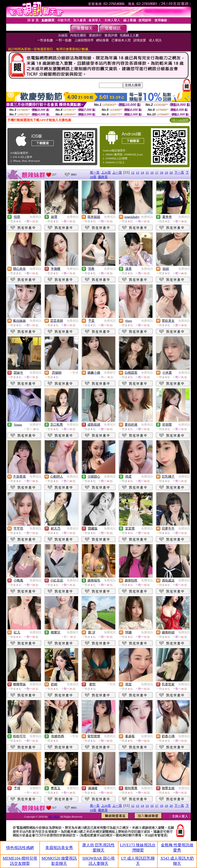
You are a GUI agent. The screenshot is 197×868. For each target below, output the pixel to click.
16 (152, 172)
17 (157, 172)
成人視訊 (54, 817)
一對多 (74, 373)
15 (147, 172)
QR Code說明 (180, 120)
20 (171, 172)
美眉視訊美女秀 (59, 848)
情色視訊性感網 (20, 848)
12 (133, 172)
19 (166, 172)
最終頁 (103, 177)
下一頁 (179, 172)
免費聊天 (110, 373)
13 (138, 172)
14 (142, 172)
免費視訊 (35, 217)
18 (162, 172)
